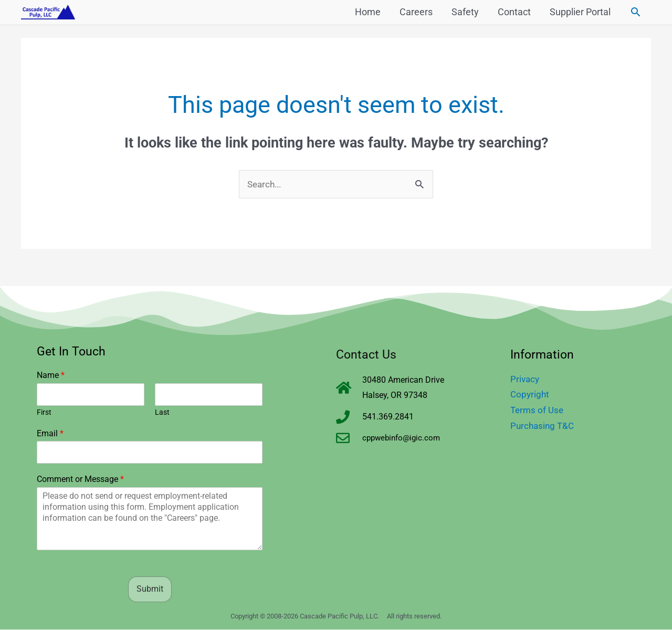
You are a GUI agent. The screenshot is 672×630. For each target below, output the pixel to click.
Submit (150, 589)
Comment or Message (80, 480)
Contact (514, 13)
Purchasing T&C (544, 426)
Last (162, 413)
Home (368, 13)
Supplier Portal (580, 13)
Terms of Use (538, 410)
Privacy (526, 379)
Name (51, 376)
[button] (636, 13)
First (44, 413)
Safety (465, 13)
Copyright (531, 395)
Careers (416, 13)
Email (50, 434)
